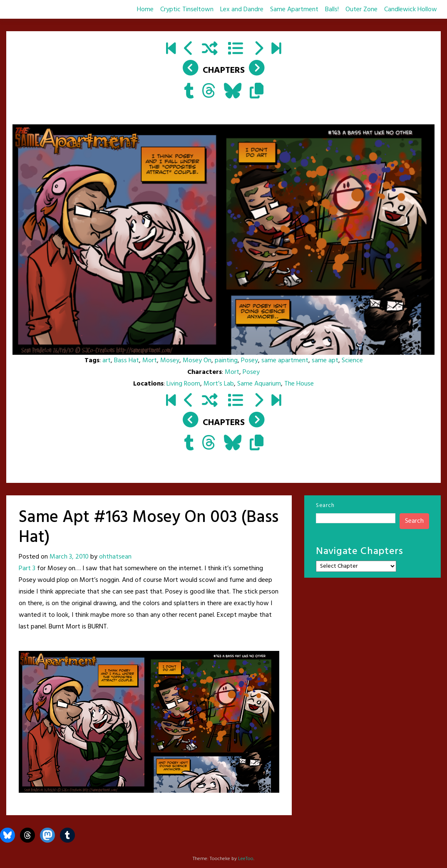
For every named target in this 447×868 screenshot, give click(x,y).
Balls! (332, 10)
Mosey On (197, 361)
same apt (325, 361)
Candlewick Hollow (411, 10)
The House (299, 384)
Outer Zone (361, 10)
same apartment (285, 361)
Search (325, 506)
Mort (150, 361)
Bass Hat (127, 361)
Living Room (183, 384)
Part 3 (27, 569)
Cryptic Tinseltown (187, 10)
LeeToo (246, 859)
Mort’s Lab (219, 384)
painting (226, 361)
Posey (250, 361)
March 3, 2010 (69, 557)
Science (352, 361)
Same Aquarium (259, 384)
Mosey (170, 361)
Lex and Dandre (242, 10)
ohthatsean (115, 557)
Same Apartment (294, 10)
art (107, 361)
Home (145, 10)
